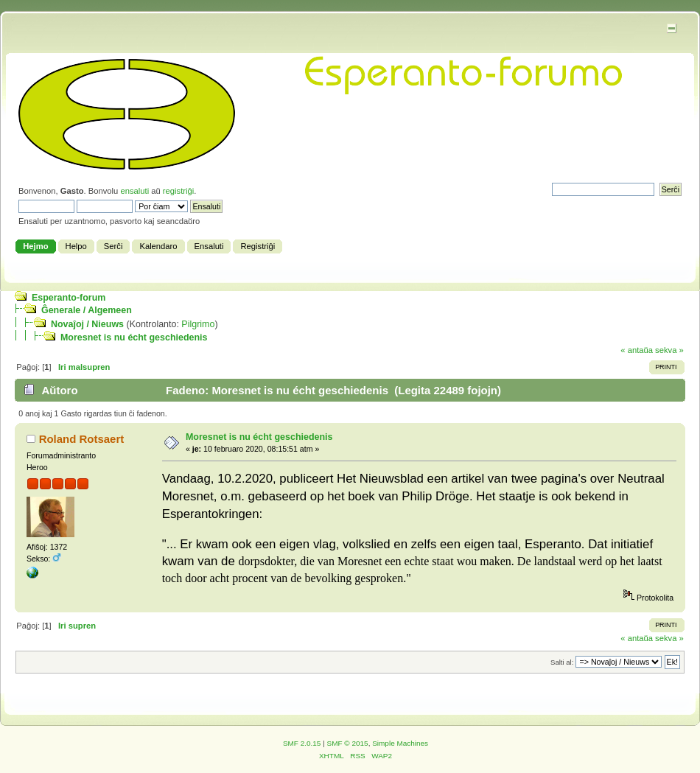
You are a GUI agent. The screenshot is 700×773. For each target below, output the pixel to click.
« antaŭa (637, 350)
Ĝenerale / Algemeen (87, 310)
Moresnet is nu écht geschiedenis (134, 337)
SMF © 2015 (348, 743)
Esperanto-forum (69, 298)
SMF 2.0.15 (302, 743)
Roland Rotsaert (82, 439)
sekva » (669, 350)
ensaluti (134, 191)
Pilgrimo (198, 324)
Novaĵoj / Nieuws (87, 324)
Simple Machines (400, 743)
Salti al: (562, 662)
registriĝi (178, 191)
